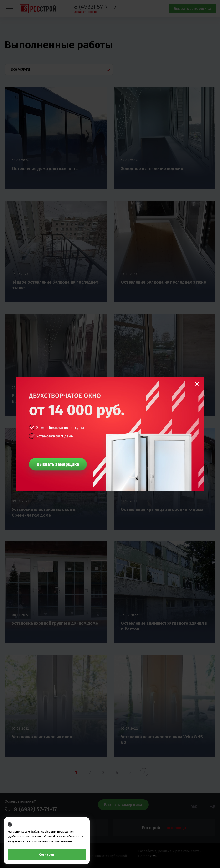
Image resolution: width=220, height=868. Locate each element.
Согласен (47, 855)
